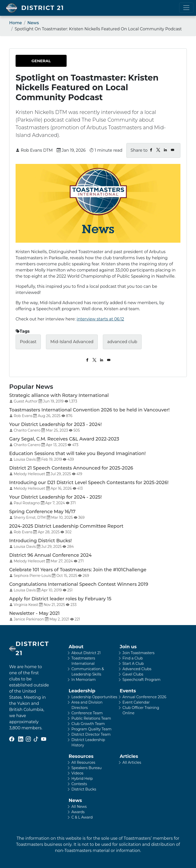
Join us (128, 647)
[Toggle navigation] (186, 8)
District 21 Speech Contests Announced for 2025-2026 (71, 468)
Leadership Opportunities (94, 697)
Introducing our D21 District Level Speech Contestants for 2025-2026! (89, 483)
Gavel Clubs (133, 674)
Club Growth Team (88, 724)
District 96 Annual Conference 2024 (50, 555)
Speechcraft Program (142, 680)
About (76, 647)
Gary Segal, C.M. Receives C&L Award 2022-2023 (64, 439)
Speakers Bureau (87, 768)
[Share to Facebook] (151, 150)
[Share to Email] (173, 150)
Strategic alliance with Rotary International (59, 395)
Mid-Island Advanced (72, 342)
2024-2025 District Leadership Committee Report (66, 526)
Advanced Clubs (137, 669)
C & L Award (82, 817)
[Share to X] (158, 150)
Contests (79, 784)
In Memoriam (84, 680)
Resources (81, 756)
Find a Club (133, 658)
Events (128, 691)
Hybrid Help (82, 779)
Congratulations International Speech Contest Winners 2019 (79, 584)
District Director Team (91, 734)
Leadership (82, 691)
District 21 (42, 8)
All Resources (83, 762)
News (33, 23)
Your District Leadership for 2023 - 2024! (55, 424)
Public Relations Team (91, 718)
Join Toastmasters (139, 653)
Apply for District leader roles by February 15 (60, 599)
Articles (129, 756)
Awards (78, 812)
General (41, 61)
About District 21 (86, 653)
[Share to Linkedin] (165, 150)
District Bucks (84, 789)
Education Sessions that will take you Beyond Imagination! (77, 454)
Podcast (28, 342)
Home (16, 23)
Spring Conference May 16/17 (42, 512)
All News (79, 807)
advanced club (122, 342)
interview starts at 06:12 (100, 319)
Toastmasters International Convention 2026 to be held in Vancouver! (89, 410)
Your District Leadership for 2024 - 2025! (56, 497)
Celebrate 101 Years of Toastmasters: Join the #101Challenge (78, 570)
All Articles (132, 762)
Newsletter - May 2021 (34, 613)
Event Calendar (136, 702)
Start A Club (133, 664)
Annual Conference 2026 (144, 697)
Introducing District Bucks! (40, 541)
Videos (77, 773)
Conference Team (87, 713)
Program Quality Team (91, 729)
